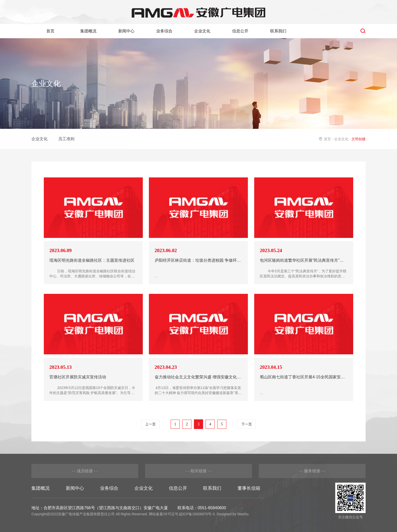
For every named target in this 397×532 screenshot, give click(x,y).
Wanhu (243, 514)
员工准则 (66, 139)
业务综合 (164, 31)
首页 (50, 31)
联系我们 (278, 31)
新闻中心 (126, 31)
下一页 (247, 424)
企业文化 (202, 31)
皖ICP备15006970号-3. (197, 514)
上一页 (150, 424)
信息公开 (240, 31)
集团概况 (88, 31)
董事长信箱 (249, 488)
